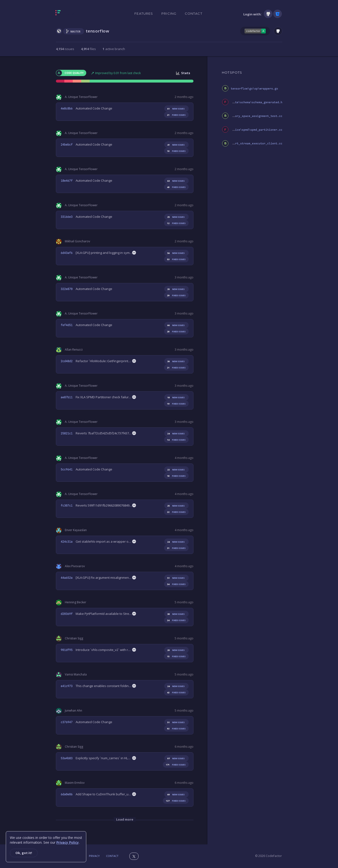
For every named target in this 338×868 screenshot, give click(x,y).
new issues (175, 109)
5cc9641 (67, 469)
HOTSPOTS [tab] (232, 72)
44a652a (67, 578)
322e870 (67, 289)
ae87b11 (67, 397)
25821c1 (67, 433)
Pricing (169, 13)
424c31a (67, 542)
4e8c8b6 (67, 109)
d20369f (67, 614)
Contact (194, 13)
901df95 (67, 650)
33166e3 (67, 217)
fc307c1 (67, 506)
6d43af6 (67, 253)
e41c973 (67, 686)
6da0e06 (67, 794)
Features (144, 13)
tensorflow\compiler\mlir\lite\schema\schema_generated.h (236, 102)
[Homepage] (73, 14)
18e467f (67, 181)
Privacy (94, 856)
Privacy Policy (68, 842)
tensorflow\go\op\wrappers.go (254, 89)
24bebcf (67, 145)
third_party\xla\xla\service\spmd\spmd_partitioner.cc (239, 130)
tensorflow (98, 31)
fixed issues (175, 115)
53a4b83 (67, 758)
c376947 (67, 722)
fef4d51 (67, 325)
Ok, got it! (24, 853)
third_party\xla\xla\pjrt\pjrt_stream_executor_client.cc (236, 144)
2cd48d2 (67, 361)
